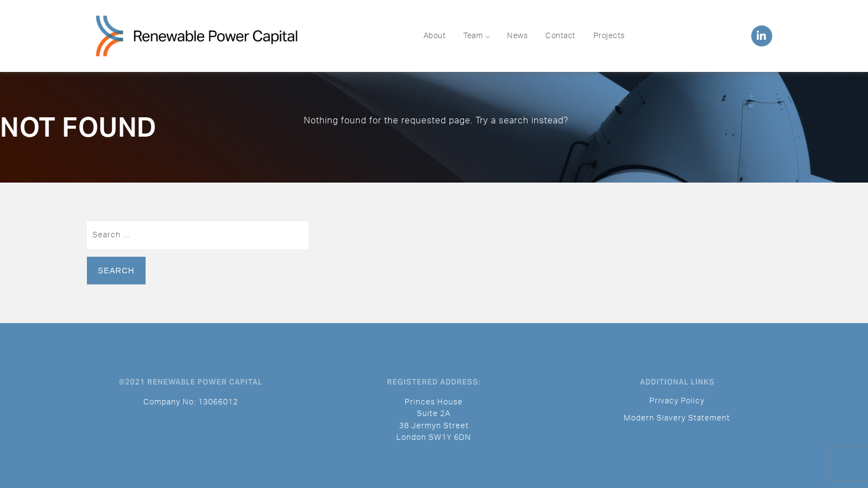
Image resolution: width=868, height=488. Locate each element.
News (517, 36)
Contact (560, 36)
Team (476, 36)
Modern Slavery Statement (677, 418)
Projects (609, 36)
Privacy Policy (677, 401)
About (435, 36)
